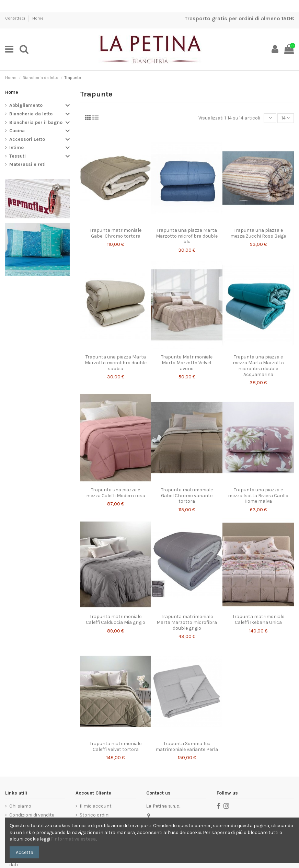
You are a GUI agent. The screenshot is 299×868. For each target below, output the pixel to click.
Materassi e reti (27, 164)
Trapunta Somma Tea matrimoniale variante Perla (187, 746)
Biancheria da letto (31, 114)
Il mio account (96, 806)
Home (38, 18)
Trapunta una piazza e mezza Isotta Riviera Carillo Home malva (258, 496)
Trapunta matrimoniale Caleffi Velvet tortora (116, 746)
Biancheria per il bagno (36, 122)
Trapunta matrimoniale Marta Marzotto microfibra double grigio (187, 622)
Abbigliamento (26, 105)
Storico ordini (95, 815)
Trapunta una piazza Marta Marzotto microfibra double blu (187, 236)
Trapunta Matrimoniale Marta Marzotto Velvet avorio (187, 363)
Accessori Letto (27, 139)
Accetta (25, 852)
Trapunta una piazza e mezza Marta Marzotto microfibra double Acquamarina (258, 366)
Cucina (17, 131)
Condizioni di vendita (32, 815)
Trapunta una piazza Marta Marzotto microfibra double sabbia (116, 363)
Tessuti (18, 156)
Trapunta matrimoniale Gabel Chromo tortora (116, 233)
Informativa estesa (74, 839)
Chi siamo (20, 806)
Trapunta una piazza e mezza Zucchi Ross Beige (258, 233)
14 (286, 118)
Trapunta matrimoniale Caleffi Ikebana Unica (258, 619)
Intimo (16, 147)
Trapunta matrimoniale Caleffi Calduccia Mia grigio (116, 619)
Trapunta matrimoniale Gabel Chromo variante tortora (187, 496)
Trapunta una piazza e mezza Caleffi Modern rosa (116, 493)
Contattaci (16, 18)
